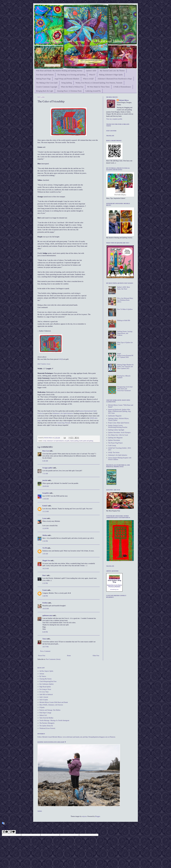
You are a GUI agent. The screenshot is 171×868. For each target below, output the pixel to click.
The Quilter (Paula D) (46, 726)
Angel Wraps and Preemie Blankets (67, 79)
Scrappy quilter (47, 468)
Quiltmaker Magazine (115, 416)
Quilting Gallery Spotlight (116, 430)
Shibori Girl (43, 715)
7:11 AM (45, 474)
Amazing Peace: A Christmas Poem (69, 91)
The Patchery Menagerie (47, 723)
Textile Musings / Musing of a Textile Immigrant (54, 720)
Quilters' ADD (91, 71)
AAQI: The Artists (114, 453)
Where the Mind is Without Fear (72, 87)
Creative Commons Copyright (47, 87)
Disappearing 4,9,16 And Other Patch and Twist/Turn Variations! (125, 389)
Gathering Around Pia (93, 91)
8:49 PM (45, 632)
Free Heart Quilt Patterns (45, 75)
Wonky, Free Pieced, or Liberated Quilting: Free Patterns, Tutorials (99, 83)
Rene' (44, 575)
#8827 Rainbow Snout (44, 364)
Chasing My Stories (46, 679)
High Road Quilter (45, 687)
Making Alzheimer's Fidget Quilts (111, 75)
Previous (111, 587)
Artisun (42, 674)
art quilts (67, 441)
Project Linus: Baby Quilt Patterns (119, 423)
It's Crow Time (44, 692)
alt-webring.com (114, 589)
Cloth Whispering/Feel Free (48, 681)
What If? (92, 75)
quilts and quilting (88, 441)
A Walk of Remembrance (122, 87)
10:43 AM (46, 609)
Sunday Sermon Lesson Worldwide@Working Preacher (118, 426)
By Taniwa (43, 676)
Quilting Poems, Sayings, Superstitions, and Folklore (125, 333)
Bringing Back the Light (45, 91)
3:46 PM (45, 596)
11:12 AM (46, 512)
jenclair (45, 480)
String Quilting (67, 83)
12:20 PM (45, 528)
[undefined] (5, 832)
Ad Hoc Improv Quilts (46, 671)
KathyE (45, 506)
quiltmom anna (47, 615)
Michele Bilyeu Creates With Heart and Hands (54, 702)
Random (118, 587)
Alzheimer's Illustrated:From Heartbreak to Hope (115, 79)
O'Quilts (42, 707)
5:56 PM (45, 541)
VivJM (45, 548)
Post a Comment (45, 651)
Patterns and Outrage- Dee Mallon (50, 710)
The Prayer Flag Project (115, 443)
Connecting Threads (63, 423)
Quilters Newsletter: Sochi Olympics (119, 433)
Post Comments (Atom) (53, 659)
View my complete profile (114, 119)
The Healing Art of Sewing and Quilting (71, 75)
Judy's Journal (44, 697)
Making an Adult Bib (124, 320)
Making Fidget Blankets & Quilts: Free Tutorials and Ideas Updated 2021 (125, 367)
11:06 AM (46, 499)
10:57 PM (45, 647)
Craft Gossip (112, 446)
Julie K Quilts (44, 700)
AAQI (61, 359)
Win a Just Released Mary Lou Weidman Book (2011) (125, 300)
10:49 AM (46, 486)
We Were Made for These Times (98, 87)
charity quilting (74, 441)
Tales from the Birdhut (46, 718)
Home (69, 656)
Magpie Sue (46, 561)
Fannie (45, 590)
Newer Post (42, 656)
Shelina (45, 535)
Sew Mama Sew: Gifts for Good (118, 435)
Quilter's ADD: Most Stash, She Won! (124, 288)
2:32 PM (45, 583)
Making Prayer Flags (43, 79)
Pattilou (45, 603)
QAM (81, 441)
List (116, 585)
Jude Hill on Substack (46, 694)
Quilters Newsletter (114, 440)
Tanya (44, 639)
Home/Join (110, 585)
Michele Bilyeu (48, 438)
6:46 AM (45, 461)
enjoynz (84, 816)
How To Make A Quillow (125, 309)
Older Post (96, 656)
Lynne (44, 518)
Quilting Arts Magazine (115, 438)
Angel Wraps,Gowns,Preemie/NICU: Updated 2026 (125, 356)
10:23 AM (46, 569)
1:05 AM (45, 554)
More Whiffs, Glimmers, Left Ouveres (51, 705)
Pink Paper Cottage (45, 713)
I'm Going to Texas (45, 689)
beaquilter (46, 493)
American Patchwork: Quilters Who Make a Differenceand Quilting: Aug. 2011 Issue (120, 411)
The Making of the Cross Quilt (47, 83)
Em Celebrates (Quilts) (47, 684)
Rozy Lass (46, 451)
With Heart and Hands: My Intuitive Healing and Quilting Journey (59, 71)
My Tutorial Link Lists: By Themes (112, 71)
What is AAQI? (88, 79)
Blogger (97, 816)
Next (120, 585)
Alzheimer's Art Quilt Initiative (63, 413)
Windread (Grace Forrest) (47, 728)
